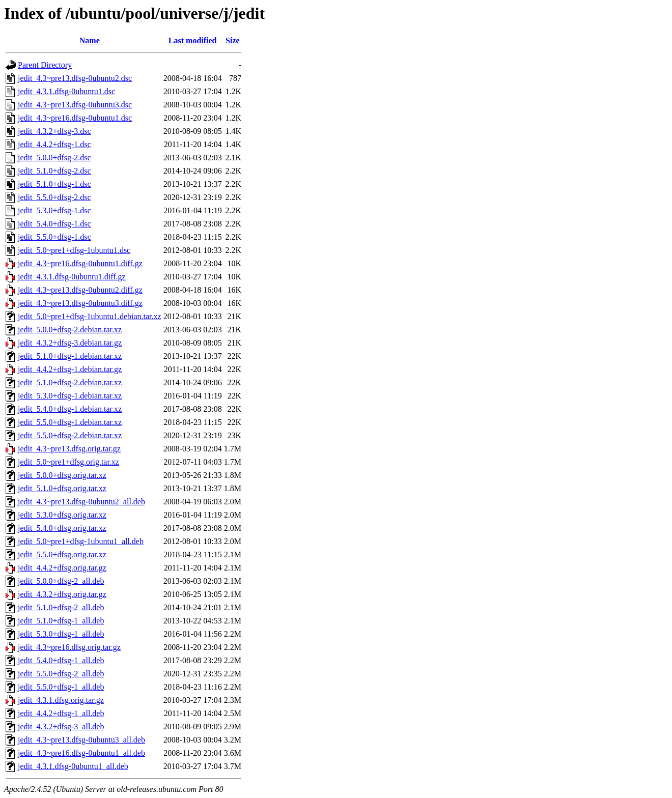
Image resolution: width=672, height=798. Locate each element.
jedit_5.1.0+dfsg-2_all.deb (61, 607)
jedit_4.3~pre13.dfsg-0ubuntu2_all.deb (81, 502)
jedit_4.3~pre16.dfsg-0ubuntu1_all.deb (81, 753)
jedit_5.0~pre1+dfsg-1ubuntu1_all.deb (81, 541)
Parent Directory (45, 65)
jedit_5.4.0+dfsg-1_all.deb (61, 660)
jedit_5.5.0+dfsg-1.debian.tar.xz (70, 422)
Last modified (193, 40)
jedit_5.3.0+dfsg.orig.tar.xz (62, 515)
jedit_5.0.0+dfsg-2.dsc (54, 158)
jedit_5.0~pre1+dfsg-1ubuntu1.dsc (74, 250)
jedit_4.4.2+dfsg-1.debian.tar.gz (70, 369)
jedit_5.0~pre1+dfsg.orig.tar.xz (68, 462)
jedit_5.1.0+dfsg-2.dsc (54, 171)
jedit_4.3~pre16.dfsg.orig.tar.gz (69, 647)
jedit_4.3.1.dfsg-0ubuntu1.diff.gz (72, 277)
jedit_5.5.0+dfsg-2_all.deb (61, 674)
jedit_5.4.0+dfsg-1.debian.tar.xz (70, 409)
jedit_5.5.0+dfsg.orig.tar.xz (62, 554)
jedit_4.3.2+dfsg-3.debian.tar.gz (70, 343)
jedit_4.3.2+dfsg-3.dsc (54, 131)
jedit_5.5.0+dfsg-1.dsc (54, 237)
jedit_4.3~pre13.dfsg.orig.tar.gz (69, 449)
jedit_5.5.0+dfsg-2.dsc (54, 197)
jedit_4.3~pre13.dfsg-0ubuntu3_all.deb (81, 740)
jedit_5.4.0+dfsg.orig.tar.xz (62, 528)
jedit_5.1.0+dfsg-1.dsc (54, 184)
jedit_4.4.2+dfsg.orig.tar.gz (62, 568)
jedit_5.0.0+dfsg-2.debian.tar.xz (70, 330)
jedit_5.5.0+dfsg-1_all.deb (61, 687)
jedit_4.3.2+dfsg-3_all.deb (61, 726)
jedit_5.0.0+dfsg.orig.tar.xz (62, 475)
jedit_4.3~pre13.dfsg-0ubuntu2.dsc (75, 78)
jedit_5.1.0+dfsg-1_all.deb (61, 621)
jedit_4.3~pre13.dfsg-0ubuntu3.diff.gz (80, 303)
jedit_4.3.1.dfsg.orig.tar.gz (61, 700)
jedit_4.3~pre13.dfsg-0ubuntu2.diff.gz (80, 290)
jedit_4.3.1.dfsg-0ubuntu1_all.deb (73, 766)
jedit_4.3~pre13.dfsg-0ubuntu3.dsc (75, 105)
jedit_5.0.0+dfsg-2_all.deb (61, 581)
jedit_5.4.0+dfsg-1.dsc (54, 224)
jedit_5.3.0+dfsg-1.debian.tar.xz (70, 396)
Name (90, 40)
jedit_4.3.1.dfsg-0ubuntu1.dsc (66, 91)
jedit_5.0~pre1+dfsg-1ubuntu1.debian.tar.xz (90, 316)
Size (233, 40)
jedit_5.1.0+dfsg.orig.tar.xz (62, 488)
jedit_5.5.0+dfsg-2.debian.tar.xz (70, 435)
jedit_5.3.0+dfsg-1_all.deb (61, 634)
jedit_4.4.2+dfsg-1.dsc (54, 144)
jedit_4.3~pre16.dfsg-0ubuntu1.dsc (75, 118)
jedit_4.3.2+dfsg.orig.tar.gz (62, 594)
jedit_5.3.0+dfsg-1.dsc (54, 210)
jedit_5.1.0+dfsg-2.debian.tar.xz (70, 382)
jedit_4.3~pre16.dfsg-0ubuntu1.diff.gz (80, 263)
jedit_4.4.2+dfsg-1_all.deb (61, 713)
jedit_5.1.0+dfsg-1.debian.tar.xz (70, 356)
